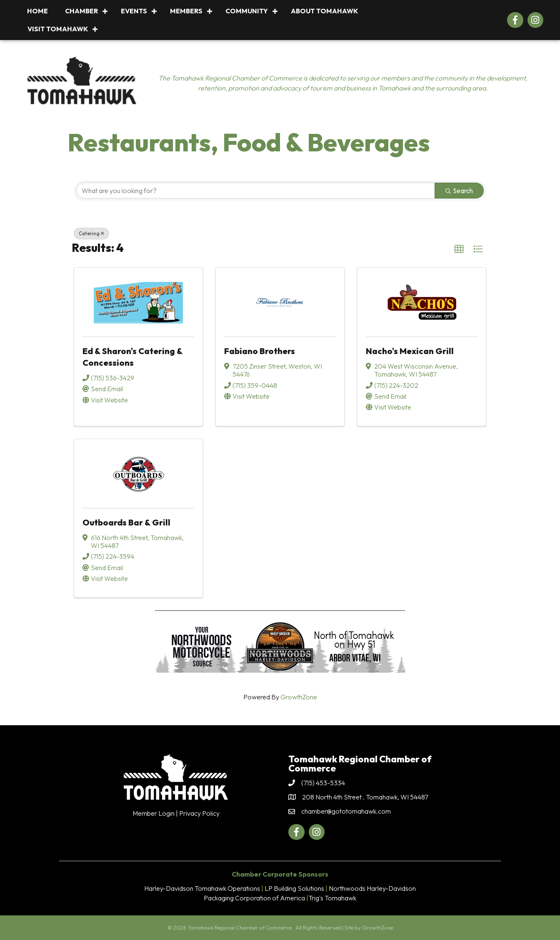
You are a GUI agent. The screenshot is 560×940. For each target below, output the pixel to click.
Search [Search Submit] (459, 191)
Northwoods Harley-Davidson (372, 888)
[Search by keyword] (256, 191)
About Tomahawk (324, 11)
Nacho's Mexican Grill (410, 351)
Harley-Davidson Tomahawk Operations (202, 888)
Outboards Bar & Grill (126, 522)
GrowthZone (299, 697)
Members (186, 11)
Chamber (81, 11)
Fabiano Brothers (260, 351)
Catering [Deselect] (91, 233)
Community (247, 11)
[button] (459, 249)
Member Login (154, 813)
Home (37, 11)
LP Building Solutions (294, 888)
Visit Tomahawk (58, 29)
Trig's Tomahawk (332, 898)
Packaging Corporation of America (254, 898)
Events (134, 11)
